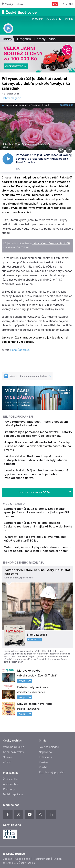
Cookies (7, 859)
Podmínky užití (42, 859)
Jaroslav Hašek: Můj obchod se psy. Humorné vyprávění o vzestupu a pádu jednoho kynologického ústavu (36, 474)
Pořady (40, 39)
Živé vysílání (11, 779)
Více (54, 39)
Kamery (69, 19)
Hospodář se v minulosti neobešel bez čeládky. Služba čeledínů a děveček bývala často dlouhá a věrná (37, 446)
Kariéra (43, 762)
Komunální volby (13, 752)
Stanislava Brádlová (37, 144)
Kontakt (44, 767)
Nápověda (45, 752)
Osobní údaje (23, 859)
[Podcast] (61, 150)
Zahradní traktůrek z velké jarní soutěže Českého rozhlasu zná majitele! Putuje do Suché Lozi (38, 526)
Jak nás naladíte (49, 747)
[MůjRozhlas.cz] (67, 105)
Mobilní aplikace (13, 794)
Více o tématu (14, 504)
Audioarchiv (54, 19)
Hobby (7, 39)
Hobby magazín (11, 98)
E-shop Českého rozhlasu (24, 563)
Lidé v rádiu (46, 757)
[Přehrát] (8, 159)
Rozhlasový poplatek (52, 772)
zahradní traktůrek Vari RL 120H (51, 244)
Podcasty (9, 789)
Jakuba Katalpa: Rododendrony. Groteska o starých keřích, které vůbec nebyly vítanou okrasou (35, 460)
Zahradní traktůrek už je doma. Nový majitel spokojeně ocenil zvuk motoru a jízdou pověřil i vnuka (36, 512)
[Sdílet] (69, 150)
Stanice (8, 757)
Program (38, 19)
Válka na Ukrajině (14, 747)
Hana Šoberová (20, 350)
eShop (7, 762)
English (58, 859)
